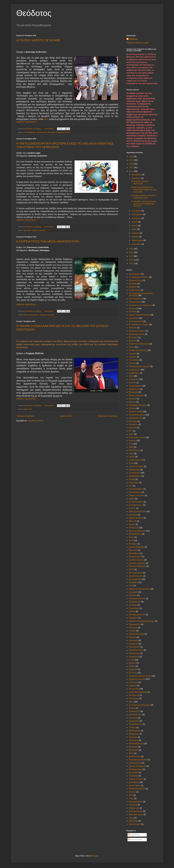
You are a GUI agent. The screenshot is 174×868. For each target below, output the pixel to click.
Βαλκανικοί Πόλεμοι (137, 331)
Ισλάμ (131, 454)
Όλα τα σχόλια (135, 839)
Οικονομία (133, 592)
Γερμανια (133, 354)
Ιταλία (131, 463)
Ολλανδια (133, 595)
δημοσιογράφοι (135, 386)
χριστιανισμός (135, 763)
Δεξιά (25, 409)
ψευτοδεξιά (134, 773)
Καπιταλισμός (135, 473)
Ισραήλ (132, 457)
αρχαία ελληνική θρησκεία (140, 315)
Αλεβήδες (133, 287)
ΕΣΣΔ (131, 434)
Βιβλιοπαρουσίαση (137, 334)
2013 (132, 256)
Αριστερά (51, 132)
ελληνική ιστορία (136, 412)
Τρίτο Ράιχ (133, 718)
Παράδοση (133, 618)
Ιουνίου (135, 226)
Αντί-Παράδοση (29, 132)
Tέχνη (131, 818)
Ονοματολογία (135, 602)
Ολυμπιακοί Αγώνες (137, 598)
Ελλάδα (132, 408)
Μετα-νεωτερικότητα (31, 315)
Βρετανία (133, 341)
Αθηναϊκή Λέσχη (136, 280)
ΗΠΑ (30, 409)
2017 (132, 168)
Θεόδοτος (34, 13)
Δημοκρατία (134, 379)
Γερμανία (133, 357)
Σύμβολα (133, 686)
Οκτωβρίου (137, 211)
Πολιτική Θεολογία (137, 634)
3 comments (49, 311)
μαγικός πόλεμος (136, 518)
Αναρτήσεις (134, 835)
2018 (132, 164)
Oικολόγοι (133, 805)
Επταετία (133, 428)
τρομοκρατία (134, 721)
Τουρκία (132, 708)
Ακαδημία (133, 284)
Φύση (131, 753)
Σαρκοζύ (132, 663)
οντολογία (133, 605)
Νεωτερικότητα (135, 579)
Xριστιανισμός (135, 824)
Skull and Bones (136, 811)
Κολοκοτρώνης (135, 492)
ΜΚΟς (131, 537)
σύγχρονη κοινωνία (63, 132)
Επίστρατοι (134, 424)
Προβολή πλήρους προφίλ (138, 43)
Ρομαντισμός (134, 653)
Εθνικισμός (134, 392)
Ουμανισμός (134, 608)
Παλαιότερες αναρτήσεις (107, 416)
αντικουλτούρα (42, 132)
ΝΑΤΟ (131, 569)
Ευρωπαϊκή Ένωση (137, 437)
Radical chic (134, 808)
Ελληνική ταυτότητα (137, 415)
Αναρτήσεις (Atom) (35, 421)
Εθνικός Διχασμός (136, 395)
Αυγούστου (137, 218)
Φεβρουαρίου (138, 240)
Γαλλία (132, 347)
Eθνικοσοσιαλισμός (137, 789)
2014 (132, 252)
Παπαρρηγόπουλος (137, 615)
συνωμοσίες (134, 689)
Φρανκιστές (134, 750)
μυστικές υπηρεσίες (137, 563)
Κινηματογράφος (136, 489)
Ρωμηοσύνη (134, 657)
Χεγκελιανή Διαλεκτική (138, 760)
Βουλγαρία (133, 337)
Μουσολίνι (133, 550)
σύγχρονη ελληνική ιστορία (140, 676)
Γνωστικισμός (135, 370)
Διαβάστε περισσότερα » (27, 122)
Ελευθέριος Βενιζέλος (138, 405)
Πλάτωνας (133, 628)
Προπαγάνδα (134, 647)
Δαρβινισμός (134, 373)
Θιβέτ (131, 447)
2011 (132, 263)
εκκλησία (133, 399)
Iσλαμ (131, 798)
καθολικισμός (134, 470)
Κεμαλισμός (134, 482)
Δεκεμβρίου (137, 174)
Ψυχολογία (133, 776)
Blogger (95, 856)
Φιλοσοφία (133, 747)
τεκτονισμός (134, 698)
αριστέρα (133, 312)
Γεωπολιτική (134, 360)
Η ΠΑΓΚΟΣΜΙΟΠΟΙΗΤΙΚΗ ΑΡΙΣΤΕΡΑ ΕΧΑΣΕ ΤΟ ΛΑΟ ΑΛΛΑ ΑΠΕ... (144, 190)
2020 (132, 156)
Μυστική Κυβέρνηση (137, 566)
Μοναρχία (133, 544)
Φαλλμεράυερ (135, 731)
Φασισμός (133, 737)
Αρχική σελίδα (66, 416)
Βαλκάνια (133, 328)
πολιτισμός (133, 640)
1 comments (49, 129)
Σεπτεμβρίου (137, 214)
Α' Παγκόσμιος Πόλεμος (139, 277)
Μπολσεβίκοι (134, 553)
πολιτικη (132, 631)
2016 (132, 171)
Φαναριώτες (134, 734)
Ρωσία (132, 660)
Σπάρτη (132, 666)
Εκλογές (132, 402)
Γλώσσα (132, 363)
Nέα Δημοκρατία (136, 802)
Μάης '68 (133, 521)
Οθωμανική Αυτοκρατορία (140, 589)
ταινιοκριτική (134, 695)
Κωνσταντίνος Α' (136, 505)
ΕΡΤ (131, 431)
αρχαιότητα (134, 318)
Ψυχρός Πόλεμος (136, 779)
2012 (132, 260)
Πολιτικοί (133, 637)
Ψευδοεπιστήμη (136, 769)
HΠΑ (131, 795)
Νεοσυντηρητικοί (136, 576)
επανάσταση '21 (136, 418)
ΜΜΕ (131, 540)
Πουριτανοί (133, 644)
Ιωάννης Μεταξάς (136, 466)
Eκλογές (132, 792)
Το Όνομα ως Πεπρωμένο (140, 705)
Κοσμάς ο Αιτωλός (137, 495)
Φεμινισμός (134, 740)
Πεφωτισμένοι (135, 624)
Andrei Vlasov (135, 786)
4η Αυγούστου (135, 274)
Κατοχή (132, 479)
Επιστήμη (133, 421)
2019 (132, 160)
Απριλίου (136, 233)
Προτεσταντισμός (136, 650)
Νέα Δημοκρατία (136, 573)
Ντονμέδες (133, 582)
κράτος (132, 499)
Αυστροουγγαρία (136, 321)
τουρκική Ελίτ (135, 711)
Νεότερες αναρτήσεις (26, 416)
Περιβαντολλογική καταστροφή (142, 621)
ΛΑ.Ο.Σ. (132, 508)
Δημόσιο (132, 383)
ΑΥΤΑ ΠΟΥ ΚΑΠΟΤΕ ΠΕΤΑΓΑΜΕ (38, 40)
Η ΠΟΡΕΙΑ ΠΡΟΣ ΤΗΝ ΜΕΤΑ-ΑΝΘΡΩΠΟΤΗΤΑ (48, 241)
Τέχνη (131, 702)
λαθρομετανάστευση (137, 511)
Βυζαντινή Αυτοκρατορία (139, 344)
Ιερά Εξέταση (134, 450)
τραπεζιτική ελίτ (135, 715)
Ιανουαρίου (137, 244)
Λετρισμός (133, 515)
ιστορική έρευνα (136, 460)
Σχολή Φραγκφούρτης (138, 692)
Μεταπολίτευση (135, 534)
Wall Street (133, 821)
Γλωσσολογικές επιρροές (139, 366)
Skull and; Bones (136, 814)
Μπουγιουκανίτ (135, 557)
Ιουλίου (135, 222)
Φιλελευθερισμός (136, 744)
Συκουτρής (133, 682)
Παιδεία (132, 611)
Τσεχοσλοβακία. (136, 724)
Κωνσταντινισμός (136, 502)
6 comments (49, 227)
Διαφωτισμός (134, 389)
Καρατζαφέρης (135, 476)
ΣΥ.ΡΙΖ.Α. (133, 673)
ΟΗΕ (131, 586)
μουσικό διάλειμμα (137, 547)
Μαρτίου (135, 237)
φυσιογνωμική (135, 756)
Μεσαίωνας (134, 528)
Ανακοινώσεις (135, 290)
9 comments (49, 406)
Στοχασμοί (133, 669)
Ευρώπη (132, 441)
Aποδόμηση (134, 782)
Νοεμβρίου (136, 178)
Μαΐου (134, 229)
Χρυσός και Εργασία (137, 766)
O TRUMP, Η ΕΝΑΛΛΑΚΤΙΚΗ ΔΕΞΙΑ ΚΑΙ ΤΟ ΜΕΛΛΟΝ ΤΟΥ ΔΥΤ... (144, 204)
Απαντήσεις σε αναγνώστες (140, 305)
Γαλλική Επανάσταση (138, 350)
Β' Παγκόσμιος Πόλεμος (139, 325)
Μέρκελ (132, 524)
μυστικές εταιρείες (136, 560)
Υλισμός (132, 727)
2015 (132, 249)
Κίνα (131, 486)
